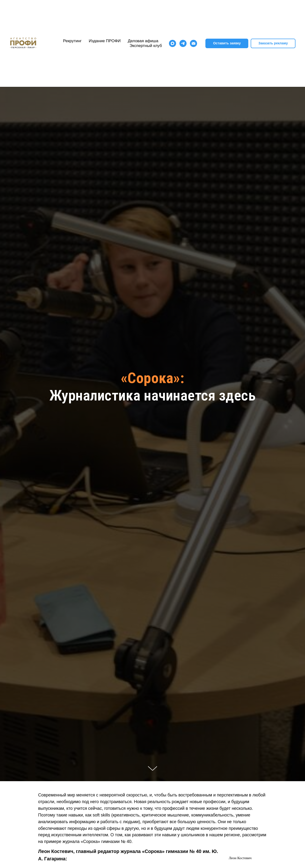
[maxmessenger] (173, 43)
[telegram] (183, 43)
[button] (273, 43)
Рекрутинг (72, 41)
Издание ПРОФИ (105, 41)
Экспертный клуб (146, 46)
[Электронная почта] (193, 43)
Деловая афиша (143, 41)
